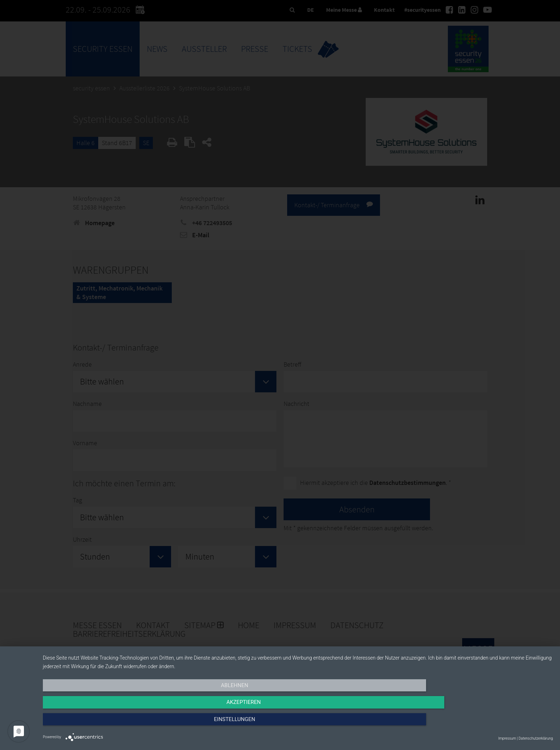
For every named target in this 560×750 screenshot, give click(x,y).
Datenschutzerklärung (536, 738)
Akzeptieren (298, 724)
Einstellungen (476, 724)
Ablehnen (119, 724)
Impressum (507, 738)
